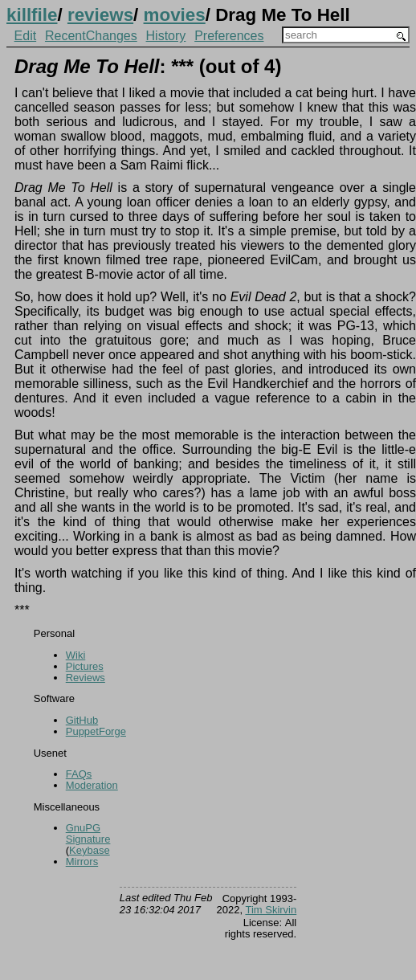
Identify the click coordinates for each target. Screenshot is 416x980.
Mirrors (82, 862)
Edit (26, 36)
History (166, 36)
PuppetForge (96, 731)
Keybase (90, 850)
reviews (100, 15)
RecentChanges (91, 36)
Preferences (229, 36)
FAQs (79, 774)
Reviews (86, 678)
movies (175, 15)
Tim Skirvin (271, 910)
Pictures (85, 666)
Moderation (92, 785)
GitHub (82, 720)
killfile (32, 15)
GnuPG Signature (88, 833)
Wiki (76, 655)
